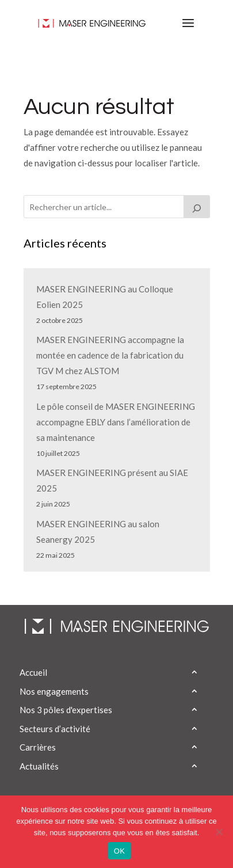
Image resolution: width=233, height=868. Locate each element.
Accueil (33, 672)
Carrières (38, 747)
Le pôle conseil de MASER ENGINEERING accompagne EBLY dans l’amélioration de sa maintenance (116, 422)
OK (119, 851)
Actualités (39, 766)
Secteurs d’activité (55, 729)
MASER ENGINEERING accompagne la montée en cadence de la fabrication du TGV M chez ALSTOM (110, 355)
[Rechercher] (197, 207)
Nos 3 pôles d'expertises (66, 710)
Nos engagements (54, 691)
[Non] (219, 832)
